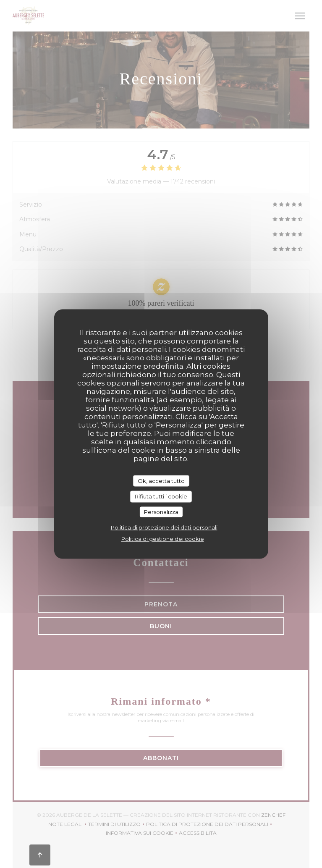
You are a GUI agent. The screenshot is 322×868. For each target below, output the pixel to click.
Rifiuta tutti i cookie (161, 496)
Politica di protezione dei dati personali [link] (164, 527)
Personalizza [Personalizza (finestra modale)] (161, 511)
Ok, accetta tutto (161, 480)
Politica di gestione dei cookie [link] (163, 539)
